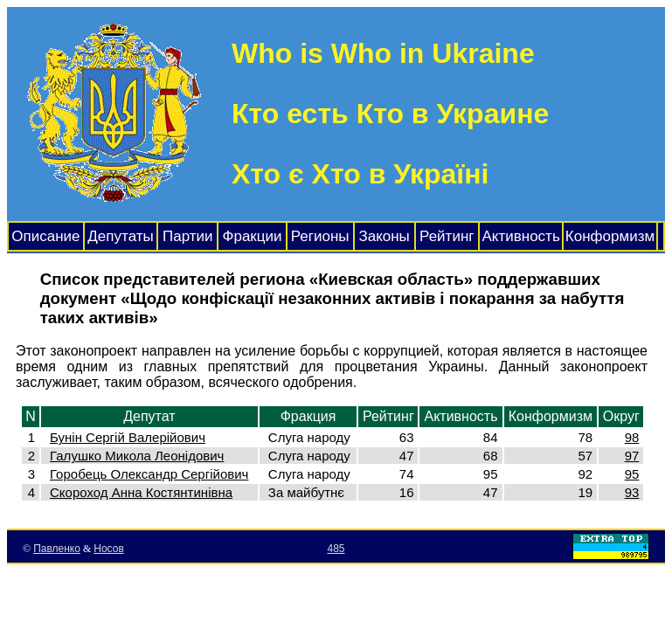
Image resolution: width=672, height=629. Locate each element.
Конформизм (610, 236)
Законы (384, 236)
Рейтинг (447, 236)
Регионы (320, 236)
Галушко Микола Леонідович (137, 456)
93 (632, 492)
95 (632, 474)
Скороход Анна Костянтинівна (141, 492)
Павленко (57, 549)
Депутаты (120, 236)
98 (632, 437)
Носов (109, 549)
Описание (45, 236)
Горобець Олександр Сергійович (149, 474)
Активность (520, 236)
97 (632, 456)
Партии (188, 236)
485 (336, 549)
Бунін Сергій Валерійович (128, 437)
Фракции (253, 236)
